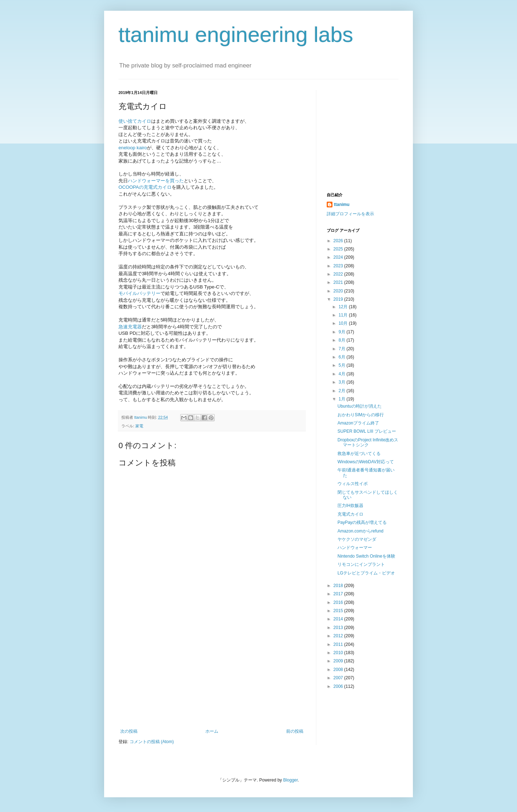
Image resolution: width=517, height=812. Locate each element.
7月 (343, 349)
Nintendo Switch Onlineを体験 (366, 556)
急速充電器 (130, 327)
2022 (339, 274)
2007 (339, 678)
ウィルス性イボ (353, 484)
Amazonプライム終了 (358, 423)
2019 (339, 299)
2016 (339, 602)
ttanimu (342, 205)
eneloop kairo (133, 148)
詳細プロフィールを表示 (350, 214)
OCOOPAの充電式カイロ (145, 187)
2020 (339, 291)
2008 (339, 670)
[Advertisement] (212, 675)
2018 (339, 586)
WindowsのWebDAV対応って (366, 462)
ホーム (212, 731)
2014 (339, 619)
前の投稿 (295, 731)
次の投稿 (129, 731)
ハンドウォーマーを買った (156, 181)
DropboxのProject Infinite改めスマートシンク (368, 442)
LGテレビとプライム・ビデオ (366, 573)
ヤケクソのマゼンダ (357, 539)
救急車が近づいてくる (359, 454)
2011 (339, 644)
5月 (343, 365)
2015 (339, 611)
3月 (343, 382)
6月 (343, 357)
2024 (339, 257)
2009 (339, 661)
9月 (343, 332)
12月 (344, 307)
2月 (343, 391)
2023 (339, 266)
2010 (339, 653)
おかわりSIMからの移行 (361, 415)
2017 (339, 594)
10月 (344, 323)
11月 (344, 315)
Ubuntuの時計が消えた (360, 406)
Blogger (291, 780)
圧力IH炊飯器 (350, 506)
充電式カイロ (350, 514)
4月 (343, 374)
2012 (339, 636)
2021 (339, 282)
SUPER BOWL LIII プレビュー (367, 431)
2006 (339, 686)
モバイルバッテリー (139, 293)
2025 (339, 249)
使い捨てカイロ (135, 121)
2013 (339, 628)
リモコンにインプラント (361, 564)
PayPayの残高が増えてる (362, 522)
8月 (343, 340)
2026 (339, 241)
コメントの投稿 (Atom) (152, 742)
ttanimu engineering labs (236, 35)
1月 (343, 399)
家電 (139, 426)
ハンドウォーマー (355, 548)
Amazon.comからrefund (360, 531)
